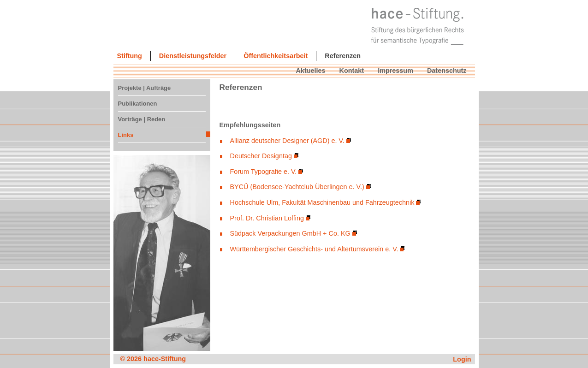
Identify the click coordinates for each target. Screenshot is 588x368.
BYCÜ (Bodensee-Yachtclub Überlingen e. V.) (297, 187)
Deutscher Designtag (261, 156)
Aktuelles (311, 71)
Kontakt (352, 71)
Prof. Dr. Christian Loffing (267, 218)
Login (462, 359)
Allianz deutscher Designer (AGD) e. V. (287, 141)
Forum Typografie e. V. (264, 172)
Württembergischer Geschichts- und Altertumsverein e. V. (314, 249)
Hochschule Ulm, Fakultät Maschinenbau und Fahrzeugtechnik (322, 202)
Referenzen (343, 56)
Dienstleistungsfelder (193, 56)
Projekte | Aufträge (145, 88)
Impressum (395, 71)
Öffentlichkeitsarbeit (276, 56)
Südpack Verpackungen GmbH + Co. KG (290, 233)
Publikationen (138, 104)
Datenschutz (447, 71)
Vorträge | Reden (142, 119)
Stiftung (130, 56)
